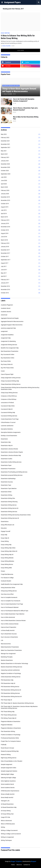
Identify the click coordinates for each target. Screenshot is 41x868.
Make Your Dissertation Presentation (11, 650)
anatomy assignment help (8, 328)
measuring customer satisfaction (10, 670)
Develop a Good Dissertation (9, 436)
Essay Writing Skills (6, 568)
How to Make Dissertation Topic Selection (13, 614)
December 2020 (20, 164)
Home (13, 865)
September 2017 (20, 260)
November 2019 (20, 200)
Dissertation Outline (7, 459)
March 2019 (20, 217)
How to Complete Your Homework (11, 601)
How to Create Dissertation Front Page (12, 604)
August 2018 (20, 233)
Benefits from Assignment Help (10, 348)
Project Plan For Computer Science (11, 741)
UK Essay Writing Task (7, 814)
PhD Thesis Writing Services (9, 715)
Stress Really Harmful (7, 797)
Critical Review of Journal (8, 422)
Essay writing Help (6, 545)
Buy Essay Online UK (7, 364)
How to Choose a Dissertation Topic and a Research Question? (26, 109)
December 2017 (20, 250)
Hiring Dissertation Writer (8, 588)
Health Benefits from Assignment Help (12, 584)
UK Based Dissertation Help (9, 807)
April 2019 (20, 214)
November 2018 (20, 227)
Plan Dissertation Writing (8, 731)
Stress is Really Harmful (8, 794)
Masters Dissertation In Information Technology (14, 663)
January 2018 (20, 247)
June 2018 (20, 237)
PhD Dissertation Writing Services (10, 693)
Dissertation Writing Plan (8, 498)
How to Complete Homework (9, 597)
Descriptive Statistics (7, 429)
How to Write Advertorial (8, 617)
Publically (4, 745)
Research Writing (6, 755)
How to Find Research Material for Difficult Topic (15, 611)
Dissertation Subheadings (8, 479)
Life (2, 640)
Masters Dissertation (7, 660)
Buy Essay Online (6, 361)
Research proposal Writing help (10, 751)
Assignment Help (6, 338)
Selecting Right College (7, 774)
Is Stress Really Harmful (8, 630)
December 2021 (20, 141)
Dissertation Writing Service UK (10, 508)
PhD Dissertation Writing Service (10, 687)
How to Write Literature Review (10, 624)
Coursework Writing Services (9, 416)
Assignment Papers (12, 2)
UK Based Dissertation (7, 804)
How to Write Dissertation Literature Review (13, 621)
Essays (3, 571)
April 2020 (20, 184)
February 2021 (20, 157)
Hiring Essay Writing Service (9, 591)
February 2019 (20, 220)
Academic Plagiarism (7, 305)
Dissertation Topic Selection (9, 488)
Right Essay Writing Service (9, 758)
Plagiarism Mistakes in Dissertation (11, 728)
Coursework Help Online (8, 406)
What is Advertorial (6, 821)
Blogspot (34, 861)
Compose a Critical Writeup (9, 399)
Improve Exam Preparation (9, 627)
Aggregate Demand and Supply (10, 318)
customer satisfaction (7, 426)
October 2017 (20, 257)
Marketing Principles (7, 657)
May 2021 (20, 151)
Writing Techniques (6, 840)
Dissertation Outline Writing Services (11, 462)
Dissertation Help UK (7, 446)
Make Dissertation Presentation (10, 647)
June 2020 (20, 181)
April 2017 (20, 276)
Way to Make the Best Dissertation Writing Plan (26, 118)
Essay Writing (5, 541)
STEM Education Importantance (10, 791)
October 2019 (20, 204)
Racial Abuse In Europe (7, 748)
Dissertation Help (6, 442)
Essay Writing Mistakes (7, 561)
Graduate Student (6, 581)
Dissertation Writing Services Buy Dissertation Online (16, 515)
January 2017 (20, 283)
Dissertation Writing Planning (9, 502)
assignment (4, 331)
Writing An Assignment (7, 837)
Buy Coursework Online (8, 354)
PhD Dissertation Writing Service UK (11, 690)
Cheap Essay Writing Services (9, 393)
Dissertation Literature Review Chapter (12, 452)
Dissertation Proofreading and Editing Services (14, 472)
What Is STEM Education (8, 824)
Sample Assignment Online (9, 768)
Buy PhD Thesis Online (7, 368)
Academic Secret (6, 308)
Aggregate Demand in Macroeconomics (12, 321)
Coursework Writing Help (8, 412)
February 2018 (20, 243)
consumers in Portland (7, 403)
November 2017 (20, 253)
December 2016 (20, 286)
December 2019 (20, 197)
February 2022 (20, 138)
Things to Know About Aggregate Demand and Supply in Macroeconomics (19, 90)
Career (3, 371)
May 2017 (20, 273)
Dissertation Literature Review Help (11, 455)
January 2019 (20, 224)
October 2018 (20, 230)
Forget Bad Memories (7, 574)
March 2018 (20, 240)
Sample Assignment (7, 764)
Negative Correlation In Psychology (11, 673)
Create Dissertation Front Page (10, 419)
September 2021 (20, 148)
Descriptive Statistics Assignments (11, 432)
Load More (20, 50)
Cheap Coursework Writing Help (10, 381)
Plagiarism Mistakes (7, 725)
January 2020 (20, 194)
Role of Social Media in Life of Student (12, 761)
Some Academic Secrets (8, 788)
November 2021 (20, 144)
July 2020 (20, 177)
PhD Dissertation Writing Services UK (11, 697)
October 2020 (20, 171)
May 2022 (20, 134)
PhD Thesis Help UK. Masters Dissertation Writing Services (17, 703)
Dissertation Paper (6, 465)
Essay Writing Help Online (8, 548)
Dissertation (4, 439)
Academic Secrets (6, 312)
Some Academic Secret (7, 784)
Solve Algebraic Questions (8, 781)
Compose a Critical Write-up (9, 396)
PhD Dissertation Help (7, 680)
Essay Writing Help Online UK (9, 551)
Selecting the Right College (8, 778)
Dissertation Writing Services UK (10, 518)
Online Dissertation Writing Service (11, 677)
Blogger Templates (16, 861)
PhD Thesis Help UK (6, 700)
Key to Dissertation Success (9, 634)
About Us (19, 865)
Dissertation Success (7, 482)
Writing (3, 827)
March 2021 (20, 154)
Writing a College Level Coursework (11, 834)
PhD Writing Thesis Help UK (9, 718)
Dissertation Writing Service (9, 505)
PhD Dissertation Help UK (8, 683)
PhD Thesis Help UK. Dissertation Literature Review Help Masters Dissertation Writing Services (19, 707)
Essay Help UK (5, 538)
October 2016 (20, 293)
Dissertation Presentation (8, 469)
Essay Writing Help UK (7, 555)
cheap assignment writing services (11, 378)
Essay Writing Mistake (7, 558)
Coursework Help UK (7, 409)
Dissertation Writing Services (9, 512)
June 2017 (20, 270)
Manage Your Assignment (8, 654)
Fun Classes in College (7, 578)
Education (4, 528)
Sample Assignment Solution (9, 771)
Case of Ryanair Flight (7, 374)
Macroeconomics (6, 644)
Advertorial (4, 315)
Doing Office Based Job (8, 525)
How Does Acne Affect (7, 594)
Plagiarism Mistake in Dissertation (11, 721)
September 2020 (20, 174)
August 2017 (20, 263)
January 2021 (20, 161)
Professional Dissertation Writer (10, 738)
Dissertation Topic (6, 485)
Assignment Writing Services (9, 345)
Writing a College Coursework (9, 830)
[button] (2, 2)
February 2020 (20, 191)
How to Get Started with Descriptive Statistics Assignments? (24, 100)
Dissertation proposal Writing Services (12, 475)
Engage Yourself (6, 531)
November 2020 (20, 167)
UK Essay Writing (6, 811)
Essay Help (4, 535)
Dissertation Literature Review (9, 449)
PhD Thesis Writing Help (8, 712)
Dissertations (5, 522)
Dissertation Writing (7, 495)
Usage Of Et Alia (5, 817)
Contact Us (27, 865)
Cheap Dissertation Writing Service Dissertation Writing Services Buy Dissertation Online (20, 388)
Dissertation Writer (6, 492)
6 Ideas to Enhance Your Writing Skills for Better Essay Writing (18, 37)
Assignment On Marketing (8, 341)
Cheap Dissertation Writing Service (11, 384)
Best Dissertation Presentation (10, 351)
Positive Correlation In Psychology (11, 735)
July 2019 (20, 210)
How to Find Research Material (10, 607)
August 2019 (20, 207)
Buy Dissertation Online (8, 358)
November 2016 (20, 290)
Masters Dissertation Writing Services (11, 667)
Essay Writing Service (7, 564)
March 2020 (20, 187)
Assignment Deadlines (7, 335)
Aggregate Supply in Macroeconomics (12, 325)
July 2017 (20, 267)
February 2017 (20, 280)
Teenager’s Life (5, 801)
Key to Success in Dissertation (9, 637)
